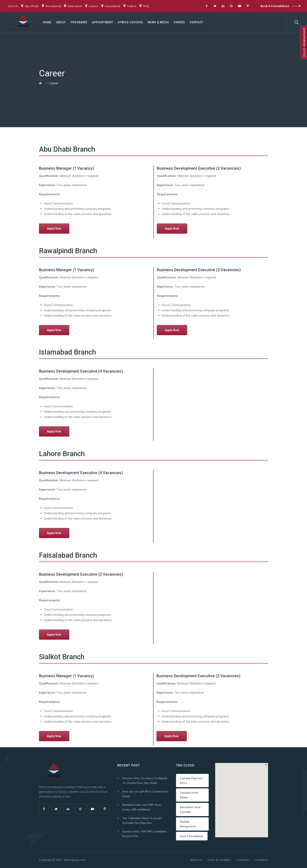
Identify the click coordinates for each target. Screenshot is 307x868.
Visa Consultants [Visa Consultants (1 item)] (192, 836)
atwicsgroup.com (75, 860)
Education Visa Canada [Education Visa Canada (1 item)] (190, 809)
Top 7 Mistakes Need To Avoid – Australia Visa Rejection (143, 820)
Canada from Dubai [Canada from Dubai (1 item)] (189, 795)
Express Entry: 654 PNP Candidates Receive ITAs (144, 834)
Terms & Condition (219, 860)
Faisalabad (113, 6)
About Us (196, 860)
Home (47, 22)
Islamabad (75, 6)
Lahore (93, 6)
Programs (79, 22)
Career (179, 22)
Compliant (261, 860)
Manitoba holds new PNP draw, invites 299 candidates (142, 807)
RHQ (146, 6)
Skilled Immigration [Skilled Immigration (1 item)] (188, 824)
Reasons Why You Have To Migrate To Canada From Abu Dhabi (145, 781)
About (61, 22)
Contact (196, 22)
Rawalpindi (53, 6)
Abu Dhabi (32, 6)
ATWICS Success (130, 22)
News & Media (158, 22)
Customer (243, 860)
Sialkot (132, 6)
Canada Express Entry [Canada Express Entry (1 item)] (191, 781)
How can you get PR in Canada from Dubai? (145, 794)
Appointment (103, 22)
